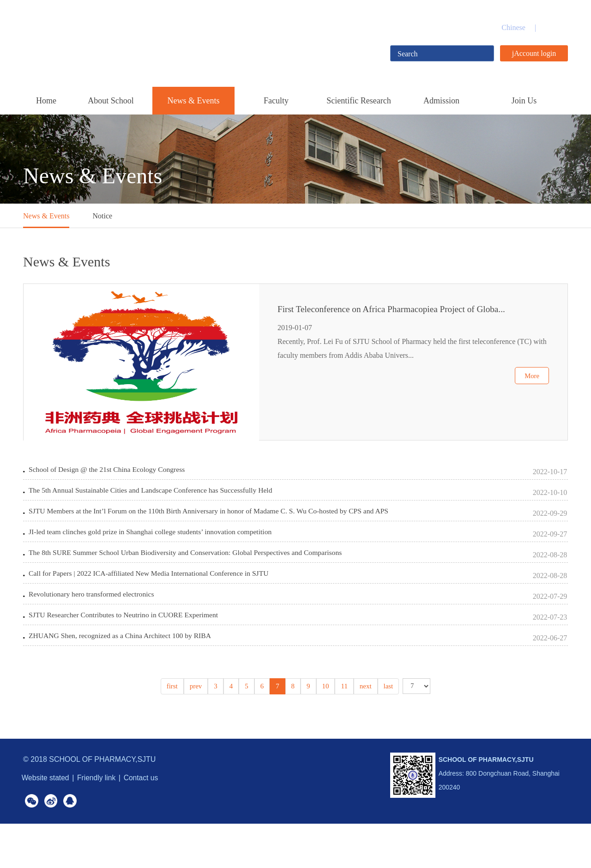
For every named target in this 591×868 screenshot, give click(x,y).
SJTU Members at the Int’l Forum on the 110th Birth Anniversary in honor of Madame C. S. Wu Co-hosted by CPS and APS (213, 522)
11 (343, 727)
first (174, 727)
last (386, 727)
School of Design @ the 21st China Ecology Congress (109, 472)
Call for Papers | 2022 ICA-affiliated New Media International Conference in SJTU (152, 599)
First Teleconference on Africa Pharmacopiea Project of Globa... (401, 319)
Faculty (276, 101)
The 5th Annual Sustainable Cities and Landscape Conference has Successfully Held (154, 497)
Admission (441, 101)
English (557, 27)
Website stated (48, 819)
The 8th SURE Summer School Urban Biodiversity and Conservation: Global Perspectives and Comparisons (189, 573)
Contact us (151, 819)
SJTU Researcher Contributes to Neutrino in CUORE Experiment (126, 649)
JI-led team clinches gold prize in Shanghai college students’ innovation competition (153, 548)
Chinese (513, 27)
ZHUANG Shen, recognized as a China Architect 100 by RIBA (122, 675)
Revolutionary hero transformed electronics (93, 624)
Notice (102, 216)
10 (325, 727)
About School (111, 101)
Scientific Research (359, 101)
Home (46, 101)
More (531, 397)
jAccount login (534, 53)
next (364, 727)
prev (197, 727)
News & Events (194, 101)
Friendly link (103, 819)
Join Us (524, 101)
